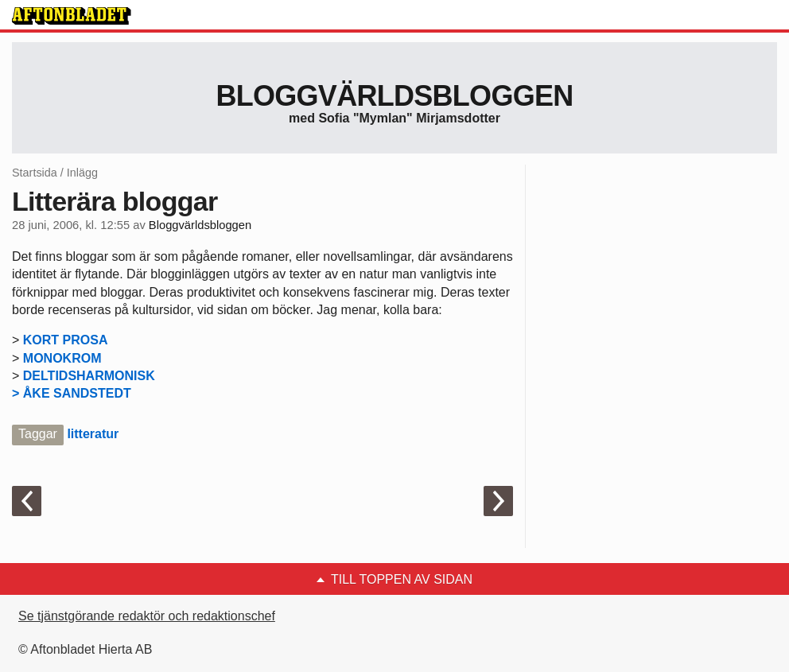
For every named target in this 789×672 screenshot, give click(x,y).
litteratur (93, 434)
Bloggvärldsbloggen (394, 96)
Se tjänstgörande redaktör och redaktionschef (147, 616)
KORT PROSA (66, 340)
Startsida (35, 173)
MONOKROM (62, 358)
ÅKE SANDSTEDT (77, 393)
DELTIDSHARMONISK (89, 376)
